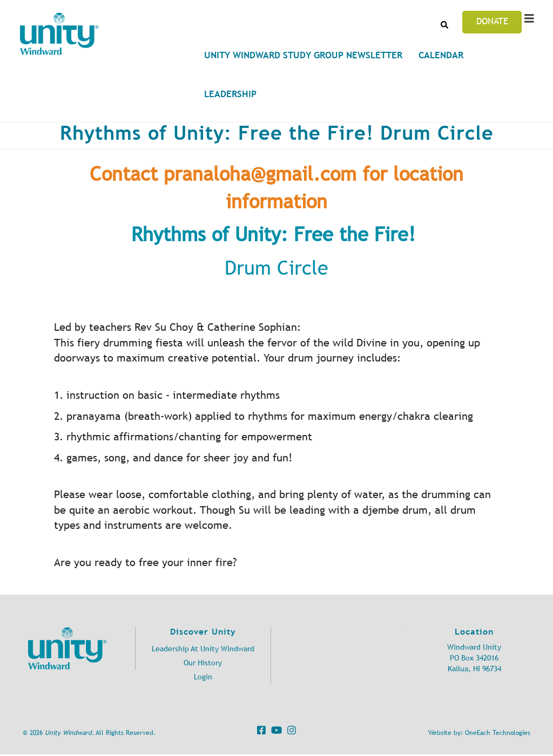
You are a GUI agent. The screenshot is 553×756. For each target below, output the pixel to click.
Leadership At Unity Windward (203, 649)
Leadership (230, 94)
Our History (203, 663)
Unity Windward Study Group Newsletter (303, 55)
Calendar (441, 55)
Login (203, 677)
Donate (492, 21)
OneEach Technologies (498, 733)
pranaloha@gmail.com (260, 174)
